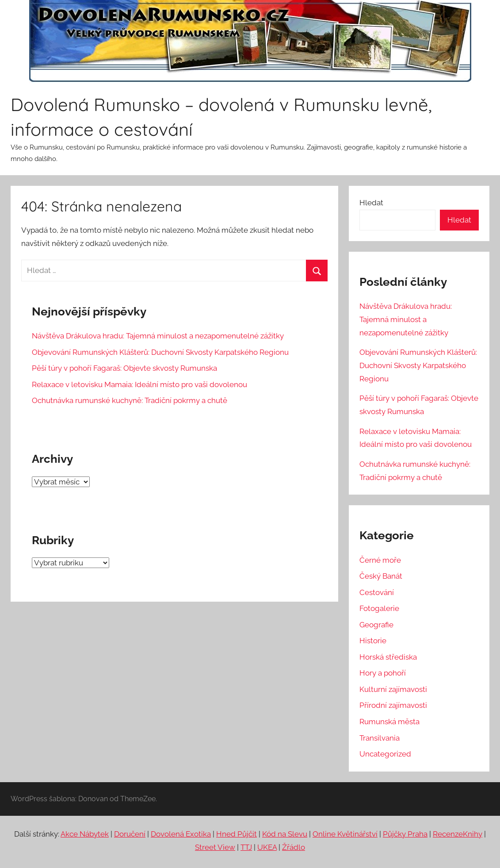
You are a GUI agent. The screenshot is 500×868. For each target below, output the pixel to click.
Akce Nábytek (85, 834)
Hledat (371, 203)
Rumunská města (389, 722)
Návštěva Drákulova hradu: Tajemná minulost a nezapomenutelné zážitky (158, 336)
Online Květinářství (345, 834)
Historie (373, 641)
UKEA (267, 847)
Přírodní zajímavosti (393, 705)
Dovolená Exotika (181, 834)
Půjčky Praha (405, 834)
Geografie (376, 625)
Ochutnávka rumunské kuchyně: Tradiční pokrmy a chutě (130, 400)
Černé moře (380, 560)
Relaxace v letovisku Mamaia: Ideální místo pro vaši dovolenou (139, 384)
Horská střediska (388, 657)
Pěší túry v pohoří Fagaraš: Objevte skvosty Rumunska (124, 368)
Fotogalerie (379, 608)
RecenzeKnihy (458, 834)
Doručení (130, 834)
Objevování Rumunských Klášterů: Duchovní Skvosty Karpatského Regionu (160, 352)
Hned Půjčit (237, 834)
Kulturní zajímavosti (393, 689)
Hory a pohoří (383, 673)
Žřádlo (294, 847)
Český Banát (381, 576)
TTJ (246, 847)
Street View (215, 847)
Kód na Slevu (285, 834)
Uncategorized (385, 754)
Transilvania (380, 738)
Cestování (377, 592)
